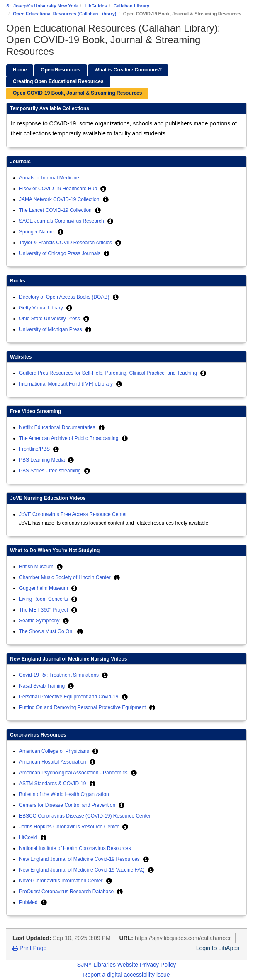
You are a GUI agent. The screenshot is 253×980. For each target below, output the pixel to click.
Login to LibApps (218, 948)
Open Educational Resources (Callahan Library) (64, 14)
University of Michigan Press (51, 329)
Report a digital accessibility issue (126, 975)
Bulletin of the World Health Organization (64, 794)
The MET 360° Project (44, 610)
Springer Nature (37, 232)
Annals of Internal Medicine (49, 178)
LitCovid (29, 838)
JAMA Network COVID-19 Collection (60, 199)
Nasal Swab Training (43, 686)
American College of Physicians (55, 751)
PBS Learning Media (43, 460)
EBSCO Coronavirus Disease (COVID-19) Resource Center (85, 816)
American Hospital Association (53, 762)
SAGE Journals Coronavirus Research (62, 221)
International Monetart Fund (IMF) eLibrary (67, 384)
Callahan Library (131, 6)
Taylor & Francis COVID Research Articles (66, 243)
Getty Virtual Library (42, 308)
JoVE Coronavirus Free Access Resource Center (73, 514)
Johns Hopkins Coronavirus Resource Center (70, 827)
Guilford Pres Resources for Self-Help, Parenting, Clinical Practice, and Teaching (109, 373)
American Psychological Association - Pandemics (74, 773)
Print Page (29, 948)
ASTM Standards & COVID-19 (53, 784)
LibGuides (96, 6)
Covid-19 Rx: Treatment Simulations (60, 675)
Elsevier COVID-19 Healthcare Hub (59, 189)
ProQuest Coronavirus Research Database (67, 892)
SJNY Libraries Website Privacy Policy (126, 965)
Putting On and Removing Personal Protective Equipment (83, 707)
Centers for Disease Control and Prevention (68, 805)
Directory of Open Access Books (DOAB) (65, 297)
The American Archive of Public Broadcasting (69, 438)
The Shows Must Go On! (47, 631)
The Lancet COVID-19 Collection (56, 210)
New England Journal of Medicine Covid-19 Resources (80, 859)
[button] (103, 189)
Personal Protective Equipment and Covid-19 (69, 697)
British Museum (37, 567)
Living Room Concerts (44, 599)
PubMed (29, 902)
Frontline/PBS (35, 449)
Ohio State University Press (50, 319)
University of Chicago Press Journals (60, 253)
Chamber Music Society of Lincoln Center (66, 577)
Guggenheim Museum (44, 588)
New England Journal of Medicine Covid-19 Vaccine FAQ (83, 870)
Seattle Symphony (40, 621)
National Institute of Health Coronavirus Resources (75, 848)
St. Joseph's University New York (42, 6)
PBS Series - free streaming (51, 471)
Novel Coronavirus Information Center (62, 881)
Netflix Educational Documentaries (58, 427)
